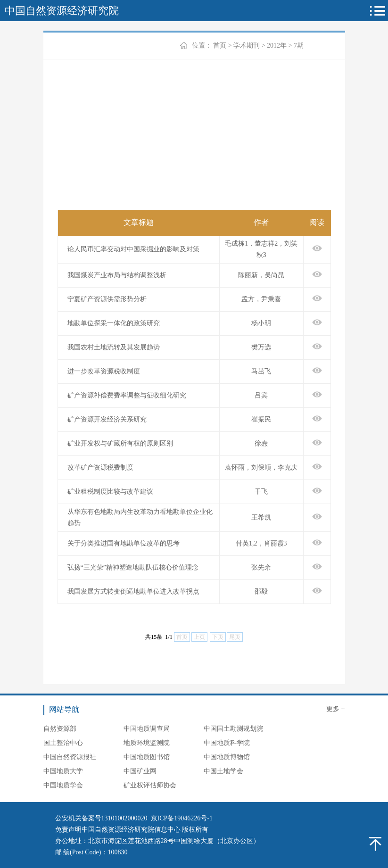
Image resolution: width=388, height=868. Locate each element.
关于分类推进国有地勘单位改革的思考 (124, 543)
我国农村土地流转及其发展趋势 (114, 347)
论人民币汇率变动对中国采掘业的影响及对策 (133, 249)
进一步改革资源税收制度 (104, 371)
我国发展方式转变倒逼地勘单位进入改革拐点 (133, 591)
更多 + (335, 709)
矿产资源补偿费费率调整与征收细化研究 (127, 395)
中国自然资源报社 (70, 757)
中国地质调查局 (147, 729)
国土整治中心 (63, 743)
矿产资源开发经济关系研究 (107, 419)
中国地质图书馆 (147, 757)
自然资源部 (60, 729)
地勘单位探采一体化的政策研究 (114, 323)
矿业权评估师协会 (150, 785)
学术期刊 (247, 45)
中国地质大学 (63, 771)
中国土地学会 (223, 771)
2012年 (277, 45)
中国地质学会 (63, 785)
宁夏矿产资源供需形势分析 (107, 299)
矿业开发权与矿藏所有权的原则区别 (120, 443)
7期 (299, 45)
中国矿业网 (140, 771)
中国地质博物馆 (227, 757)
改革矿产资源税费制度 (100, 467)
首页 (220, 45)
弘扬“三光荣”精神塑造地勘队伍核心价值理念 (133, 567)
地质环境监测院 (147, 743)
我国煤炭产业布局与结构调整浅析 (117, 275)
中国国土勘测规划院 (233, 729)
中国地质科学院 (227, 743)
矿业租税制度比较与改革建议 (110, 492)
